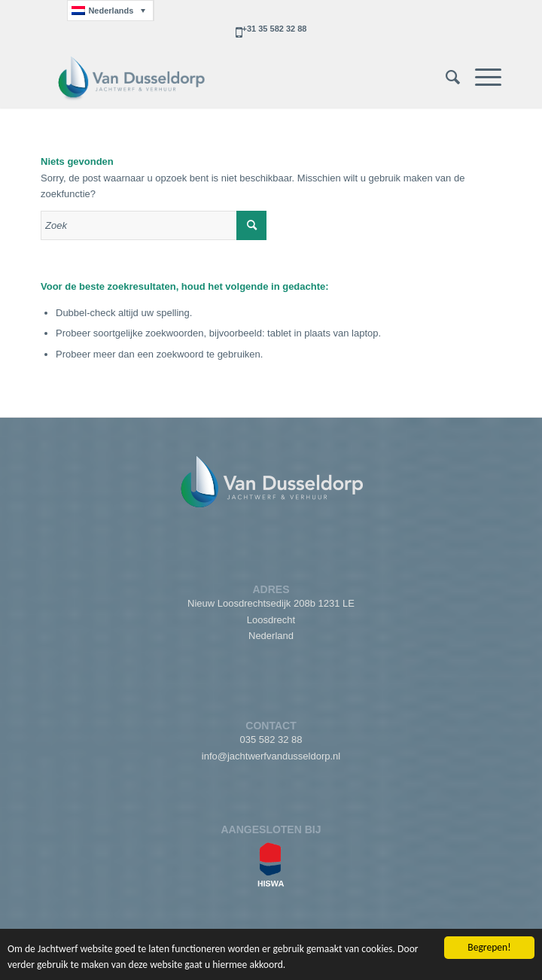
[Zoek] (445, 78)
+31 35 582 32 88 (275, 29)
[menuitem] (445, 78)
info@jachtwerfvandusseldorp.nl (271, 756)
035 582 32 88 (271, 740)
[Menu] (481, 78)
